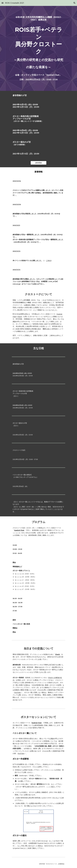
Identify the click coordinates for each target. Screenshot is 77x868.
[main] (38, 19)
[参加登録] (38, 163)
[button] (3, 3)
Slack (20, 317)
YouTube (17, 693)
